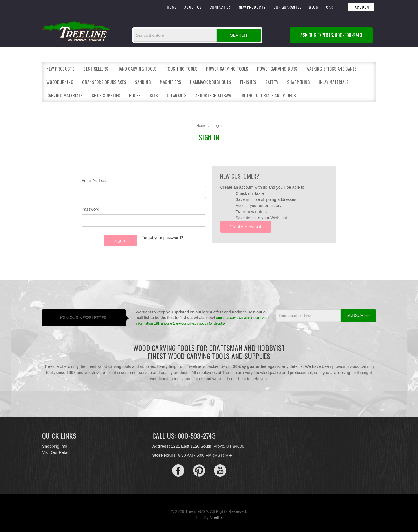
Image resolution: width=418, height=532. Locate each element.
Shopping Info (55, 443)
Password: (91, 209)
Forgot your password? (162, 238)
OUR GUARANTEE (287, 7)
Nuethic (216, 514)
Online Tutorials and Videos (268, 95)
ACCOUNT (361, 7)
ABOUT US (193, 7)
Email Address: (95, 181)
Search (239, 35)
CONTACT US (220, 7)
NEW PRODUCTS (252, 7)
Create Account (246, 227)
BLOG (313, 7)
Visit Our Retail (56, 449)
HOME (172, 7)
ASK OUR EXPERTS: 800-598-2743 (331, 35)
